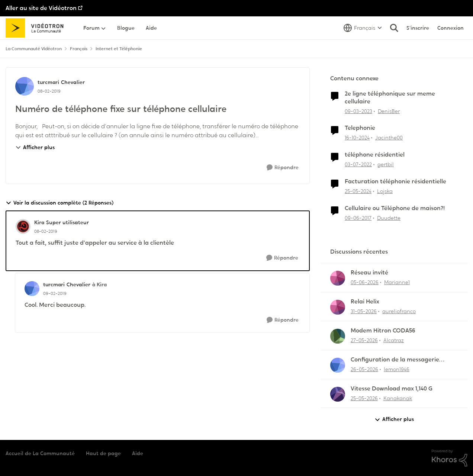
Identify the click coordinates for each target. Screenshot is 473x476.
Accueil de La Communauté (40, 453)
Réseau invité (369, 273)
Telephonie (360, 128)
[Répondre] (283, 168)
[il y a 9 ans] (358, 218)
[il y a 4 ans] (358, 165)
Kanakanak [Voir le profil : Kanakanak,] (398, 398)
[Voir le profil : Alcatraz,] (338, 336)
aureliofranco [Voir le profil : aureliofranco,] (399, 311)
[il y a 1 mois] (365, 282)
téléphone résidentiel (375, 155)
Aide (138, 453)
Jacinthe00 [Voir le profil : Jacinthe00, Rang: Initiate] (389, 138)
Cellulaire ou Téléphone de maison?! (395, 208)
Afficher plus (35, 147)
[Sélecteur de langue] (363, 28)
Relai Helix (365, 302)
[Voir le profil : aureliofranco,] (338, 307)
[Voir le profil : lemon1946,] (338, 365)
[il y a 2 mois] (364, 311)
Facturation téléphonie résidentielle (395, 181)
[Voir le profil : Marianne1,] (338, 278)
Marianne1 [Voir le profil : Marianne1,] (397, 282)
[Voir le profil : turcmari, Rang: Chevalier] (25, 86)
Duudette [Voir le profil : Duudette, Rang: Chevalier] (389, 218)
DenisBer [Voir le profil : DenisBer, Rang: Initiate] (389, 111)
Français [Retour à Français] (79, 49)
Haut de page (103, 453)
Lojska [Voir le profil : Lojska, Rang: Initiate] (385, 191)
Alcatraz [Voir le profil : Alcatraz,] (394, 340)
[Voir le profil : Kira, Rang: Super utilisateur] (23, 226)
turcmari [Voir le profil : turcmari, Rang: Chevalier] (48, 82)
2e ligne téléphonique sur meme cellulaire (390, 98)
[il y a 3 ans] (358, 111)
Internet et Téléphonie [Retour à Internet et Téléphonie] (119, 49)
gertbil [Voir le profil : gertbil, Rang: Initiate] (386, 164)
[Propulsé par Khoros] (450, 458)
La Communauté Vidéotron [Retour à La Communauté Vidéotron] (34, 49)
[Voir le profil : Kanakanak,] (338, 394)
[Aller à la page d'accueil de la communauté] (37, 28)
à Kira (99, 284)
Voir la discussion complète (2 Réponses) (59, 203)
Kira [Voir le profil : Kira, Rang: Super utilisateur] (39, 222)
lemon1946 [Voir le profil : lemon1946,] (397, 369)
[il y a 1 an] (357, 138)
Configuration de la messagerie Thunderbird (395, 360)
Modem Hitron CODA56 (383, 331)
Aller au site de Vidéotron (41, 8)
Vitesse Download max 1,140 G (392, 389)
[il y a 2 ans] (358, 191)
